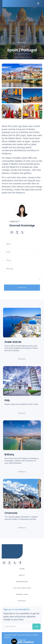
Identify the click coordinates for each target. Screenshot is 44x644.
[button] (38, 4)
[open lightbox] (22, 75)
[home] (1, 7)
